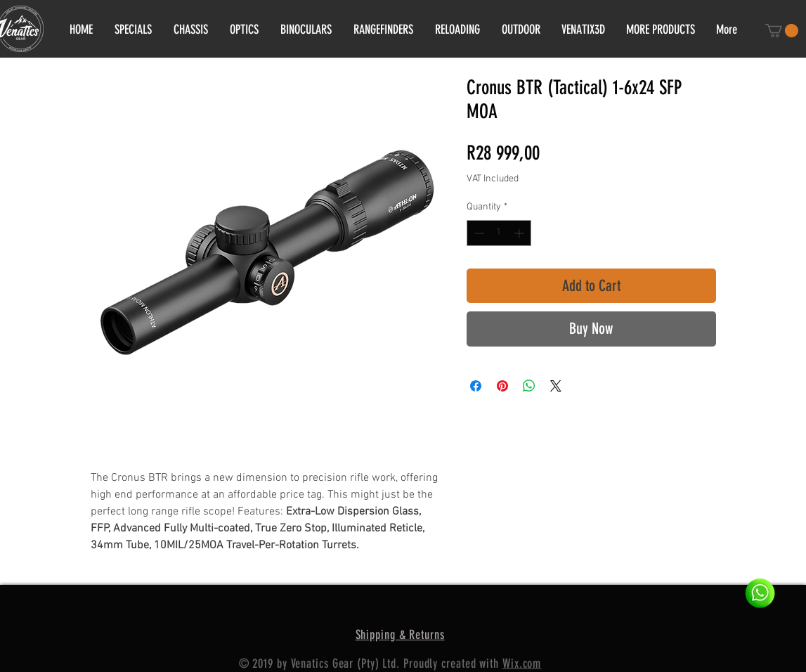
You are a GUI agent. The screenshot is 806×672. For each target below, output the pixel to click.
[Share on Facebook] (476, 386)
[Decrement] (477, 233)
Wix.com (522, 664)
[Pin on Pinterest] (502, 386)
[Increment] (520, 233)
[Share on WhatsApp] (529, 386)
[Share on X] (556, 386)
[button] (782, 31)
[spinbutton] (499, 233)
